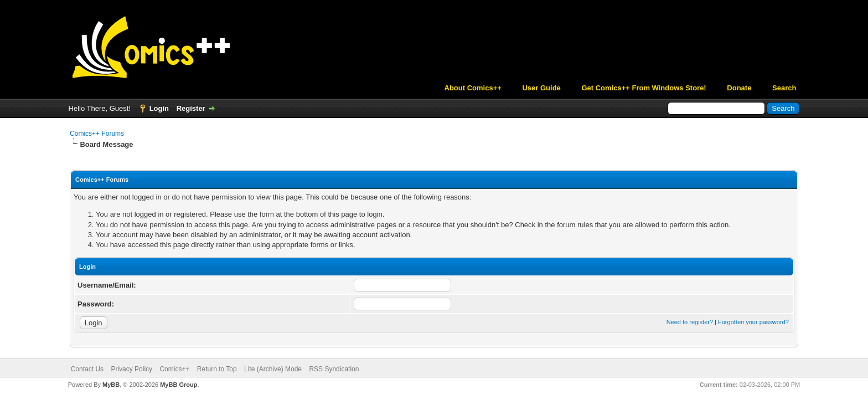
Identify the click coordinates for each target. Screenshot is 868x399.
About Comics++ (473, 88)
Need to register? (690, 322)
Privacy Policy (131, 369)
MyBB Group (179, 385)
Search (784, 88)
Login (159, 108)
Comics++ (174, 369)
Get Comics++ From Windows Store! (644, 88)
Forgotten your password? (753, 322)
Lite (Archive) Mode (273, 369)
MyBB (111, 385)
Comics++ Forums (97, 134)
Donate (739, 88)
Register (191, 108)
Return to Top (217, 369)
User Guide (541, 88)
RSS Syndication (334, 369)
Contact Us (87, 369)
